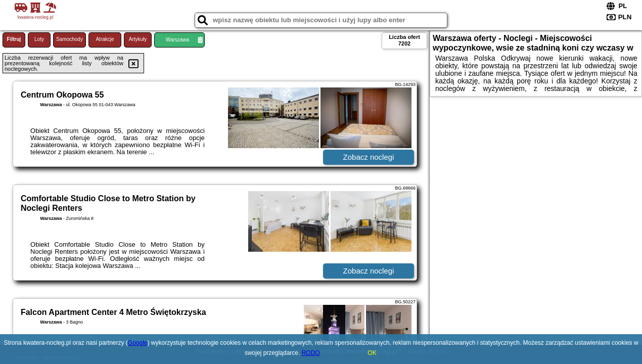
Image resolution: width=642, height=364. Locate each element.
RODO (311, 353)
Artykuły (138, 39)
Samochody (70, 39)
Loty (39, 39)
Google (138, 343)
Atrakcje (105, 39)
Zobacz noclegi (369, 157)
